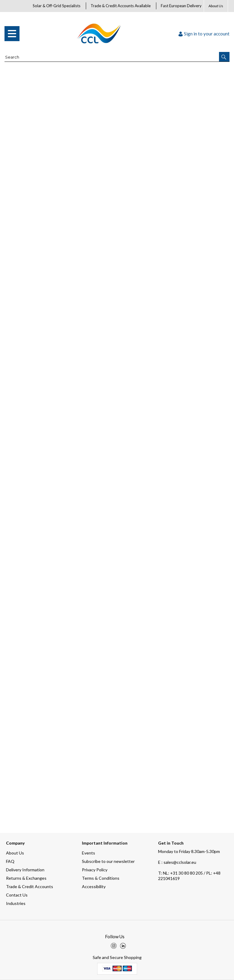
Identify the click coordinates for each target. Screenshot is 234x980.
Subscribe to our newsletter (108, 861)
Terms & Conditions (101, 878)
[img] (114, 946)
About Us (216, 6)
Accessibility (94, 886)
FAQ (10, 861)
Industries (16, 903)
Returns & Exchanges (26, 878)
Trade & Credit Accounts (30, 886)
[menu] (12, 34)
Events (88, 853)
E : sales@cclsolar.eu (177, 862)
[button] (224, 57)
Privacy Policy (95, 870)
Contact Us (17, 895)
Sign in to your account (204, 34)
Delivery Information (25, 870)
